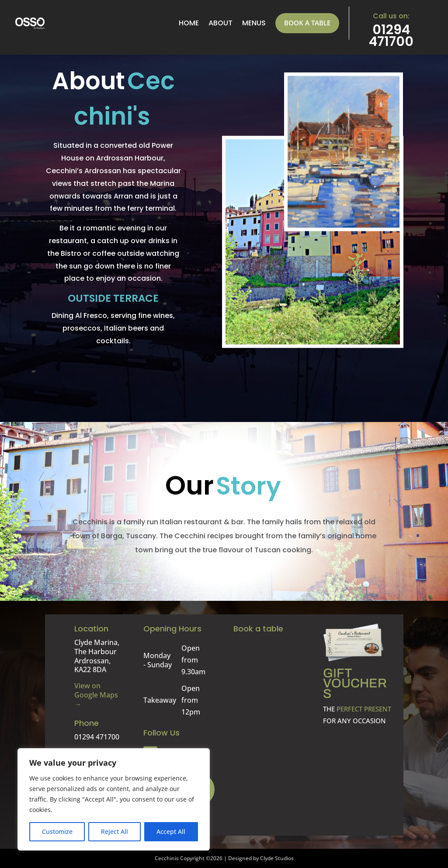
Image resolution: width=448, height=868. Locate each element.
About (221, 23)
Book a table (307, 23)
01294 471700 (391, 36)
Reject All (115, 831)
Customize (57, 831)
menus (254, 23)
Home (189, 23)
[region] (114, 799)
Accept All (171, 831)
